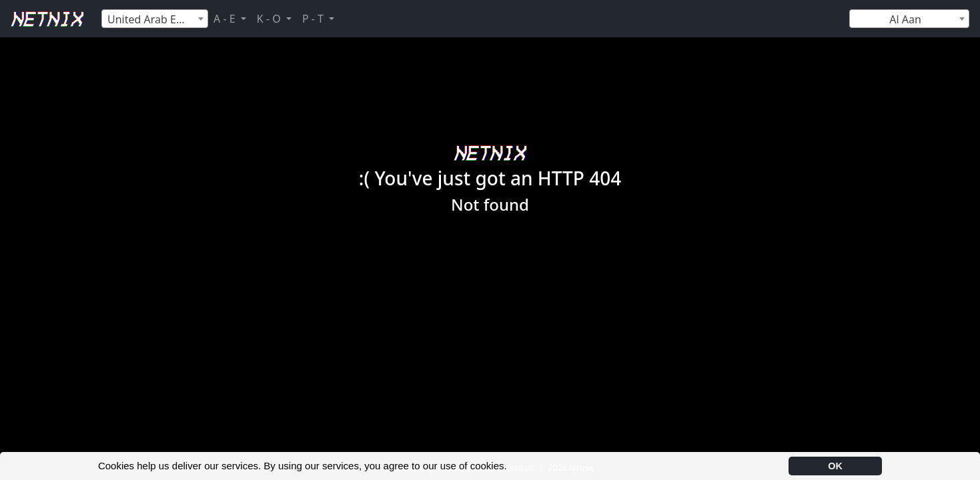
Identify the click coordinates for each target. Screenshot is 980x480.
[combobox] (155, 19)
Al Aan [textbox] (905, 19)
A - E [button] (226, 19)
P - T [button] (314, 19)
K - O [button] (270, 19)
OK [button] (835, 466)
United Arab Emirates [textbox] (157, 19)
